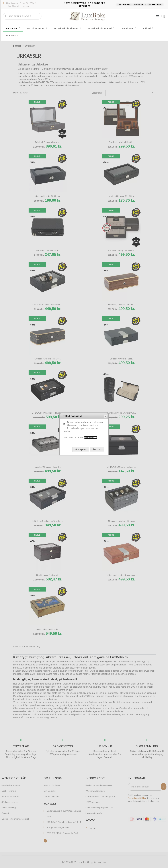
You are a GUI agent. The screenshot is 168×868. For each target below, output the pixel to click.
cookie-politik (91, 59)
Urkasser (13, 28)
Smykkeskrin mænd (101, 28)
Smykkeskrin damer (67, 28)
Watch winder (37, 28)
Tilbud (148, 28)
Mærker (12, 36)
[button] (105, 37)
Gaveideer (128, 28)
